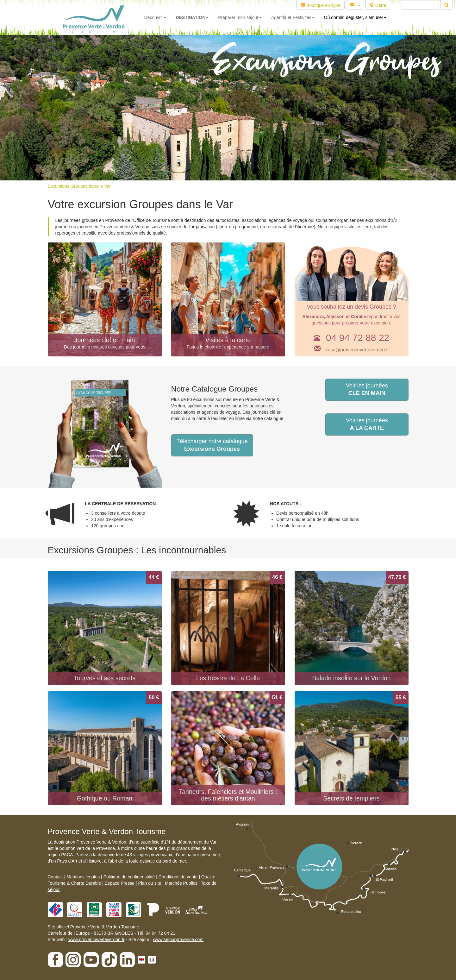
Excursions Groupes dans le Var (79, 186)
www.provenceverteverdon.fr (96, 939)
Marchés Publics (181, 883)
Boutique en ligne (321, 5)
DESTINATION (192, 17)
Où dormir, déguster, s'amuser (355, 17)
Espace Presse (120, 883)
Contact (55, 877)
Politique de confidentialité (129, 877)
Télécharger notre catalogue (212, 445)
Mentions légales (83, 877)
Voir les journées (367, 389)
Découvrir (155, 17)
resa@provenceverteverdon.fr (358, 350)
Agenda (293, 17)
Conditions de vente (178, 877)
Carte (378, 5)
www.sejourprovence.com (178, 939)
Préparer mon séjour (240, 17)
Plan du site (150, 883)
